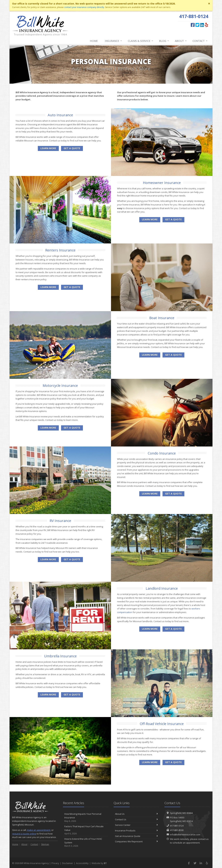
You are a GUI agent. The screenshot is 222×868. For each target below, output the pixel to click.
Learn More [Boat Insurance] (150, 355)
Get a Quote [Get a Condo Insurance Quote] (173, 494)
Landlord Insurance (162, 588)
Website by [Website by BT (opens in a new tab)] (99, 863)
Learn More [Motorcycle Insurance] (48, 428)
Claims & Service (141, 41)
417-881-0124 (177, 826)
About (181, 41)
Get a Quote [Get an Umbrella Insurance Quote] (72, 695)
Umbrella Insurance (60, 656)
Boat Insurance (162, 318)
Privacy (55, 863)
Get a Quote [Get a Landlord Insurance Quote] (173, 629)
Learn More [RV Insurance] (48, 559)
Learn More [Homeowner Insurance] (150, 219)
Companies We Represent (136, 841)
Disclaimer (68, 863)
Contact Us (136, 819)
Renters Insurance (60, 250)
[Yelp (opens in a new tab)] (206, 25)
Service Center (136, 825)
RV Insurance (60, 521)
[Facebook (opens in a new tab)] (193, 25)
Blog (164, 41)
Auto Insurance (60, 115)
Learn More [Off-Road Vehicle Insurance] (150, 762)
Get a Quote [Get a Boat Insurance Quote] (173, 355)
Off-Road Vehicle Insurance (162, 724)
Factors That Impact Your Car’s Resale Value (86, 830)
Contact (200, 41)
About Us (136, 814)
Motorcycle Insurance (60, 385)
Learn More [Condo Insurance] (150, 494)
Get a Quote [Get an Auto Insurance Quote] (72, 148)
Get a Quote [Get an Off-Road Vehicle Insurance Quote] (173, 762)
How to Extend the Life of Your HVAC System (86, 842)
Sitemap (45, 844)
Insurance (114, 41)
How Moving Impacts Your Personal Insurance (86, 818)
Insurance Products (136, 831)
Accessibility (82, 863)
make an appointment (39, 830)
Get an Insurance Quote (136, 836)
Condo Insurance (162, 453)
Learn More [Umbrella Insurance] (48, 695)
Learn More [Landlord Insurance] (150, 629)
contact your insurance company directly (84, 7)
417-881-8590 (177, 830)
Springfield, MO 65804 (181, 813)
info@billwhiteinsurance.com (185, 835)
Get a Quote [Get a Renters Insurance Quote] (72, 287)
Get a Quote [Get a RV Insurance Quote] (72, 559)
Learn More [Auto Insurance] (48, 148)
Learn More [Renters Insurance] (48, 287)
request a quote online (24, 834)
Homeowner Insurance (162, 183)
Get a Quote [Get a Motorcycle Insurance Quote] (72, 428)
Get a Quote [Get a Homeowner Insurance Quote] (173, 219)
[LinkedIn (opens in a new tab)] (202, 25)
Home (94, 41)
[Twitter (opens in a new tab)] (197, 25)
